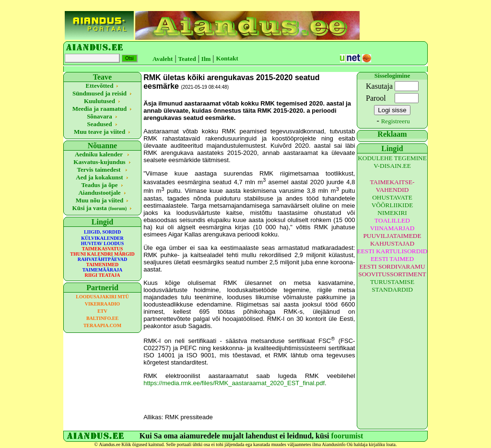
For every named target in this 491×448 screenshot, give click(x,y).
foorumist (347, 436)
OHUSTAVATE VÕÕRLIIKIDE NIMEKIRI (392, 205)
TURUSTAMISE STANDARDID (392, 286)
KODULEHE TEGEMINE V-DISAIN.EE (392, 162)
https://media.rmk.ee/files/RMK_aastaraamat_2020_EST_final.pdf (234, 383)
